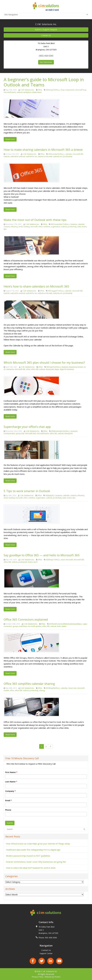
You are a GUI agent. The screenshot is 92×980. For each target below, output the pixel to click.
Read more (10, 139)
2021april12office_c (54, 367)
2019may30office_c (53, 688)
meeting (26, 227)
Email (8, 800)
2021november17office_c (60, 224)
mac (75, 688)
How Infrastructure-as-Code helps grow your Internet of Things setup (38, 844)
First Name (11, 772)
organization (56, 227)
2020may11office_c (53, 560)
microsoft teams (10, 92)
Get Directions (46, 62)
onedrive (47, 227)
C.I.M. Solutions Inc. (27, 90)
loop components (68, 90)
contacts (7, 227)
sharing (42, 690)
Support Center (46, 953)
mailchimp (23, 626)
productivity (68, 156)
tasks (79, 227)
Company (10, 791)
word (35, 562)
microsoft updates (35, 626)
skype (57, 369)
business (74, 224)
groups (16, 626)
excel (63, 560)
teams (84, 227)
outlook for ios (31, 156)
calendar (69, 154)
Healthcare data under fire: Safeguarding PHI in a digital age (33, 850)
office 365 (35, 369)
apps (85, 624)
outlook (20, 92)
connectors (8, 626)
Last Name (11, 782)
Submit (10, 823)
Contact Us (46, 35)
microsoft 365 (78, 154)
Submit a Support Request (46, 30)
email (21, 227)
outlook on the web (45, 156)
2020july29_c (50, 495)
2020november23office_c (61, 431)
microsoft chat (30, 434)
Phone (8, 810)
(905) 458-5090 (46, 56)
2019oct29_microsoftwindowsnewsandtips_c (66, 624)
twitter (64, 626)
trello (59, 626)
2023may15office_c (53, 90)
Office (40, 90)
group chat (20, 434)
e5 (5, 369)
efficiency (14, 227)
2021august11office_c (56, 291)
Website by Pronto (53, 977)
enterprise (10, 369)
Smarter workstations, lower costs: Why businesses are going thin (36, 862)
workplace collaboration (32, 92)
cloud (70, 688)
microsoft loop (81, 90)
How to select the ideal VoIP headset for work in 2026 (31, 868)
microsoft (34, 227)
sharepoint (50, 369)
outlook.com (58, 156)
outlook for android (18, 156)
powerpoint (23, 562)
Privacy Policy (38, 977)
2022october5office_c (56, 154)
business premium (76, 367)
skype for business (67, 369)
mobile (6, 690)
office (40, 227)
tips (5, 229)
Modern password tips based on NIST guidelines (28, 856)
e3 (85, 367)
